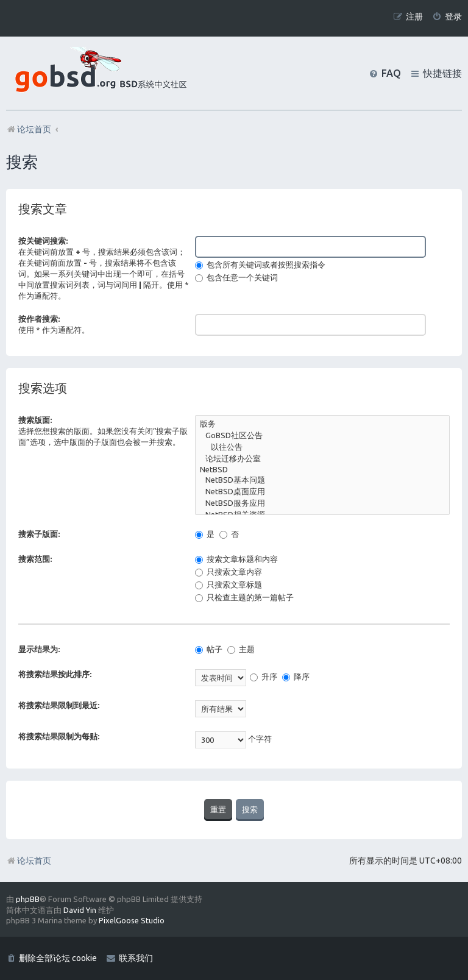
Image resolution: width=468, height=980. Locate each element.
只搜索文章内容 (229, 572)
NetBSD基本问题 (322, 481)
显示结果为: (39, 649)
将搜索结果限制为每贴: (59, 736)
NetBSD (322, 470)
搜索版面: (35, 420)
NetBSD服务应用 (322, 504)
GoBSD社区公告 (322, 436)
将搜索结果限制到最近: (59, 705)
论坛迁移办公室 (322, 459)
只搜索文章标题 (229, 584)
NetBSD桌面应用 (322, 492)
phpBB (28, 899)
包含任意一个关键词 (236, 277)
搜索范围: (35, 559)
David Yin (80, 910)
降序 (296, 676)
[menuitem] (447, 17)
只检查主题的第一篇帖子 (244, 597)
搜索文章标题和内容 (236, 559)
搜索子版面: (39, 534)
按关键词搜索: (43, 241)
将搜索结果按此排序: (55, 674)
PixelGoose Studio (132, 920)
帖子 (209, 649)
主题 (241, 649)
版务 (322, 424)
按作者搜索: (39, 319)
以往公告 (322, 448)
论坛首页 (29, 861)
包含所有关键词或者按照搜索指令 (260, 265)
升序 (264, 676)
